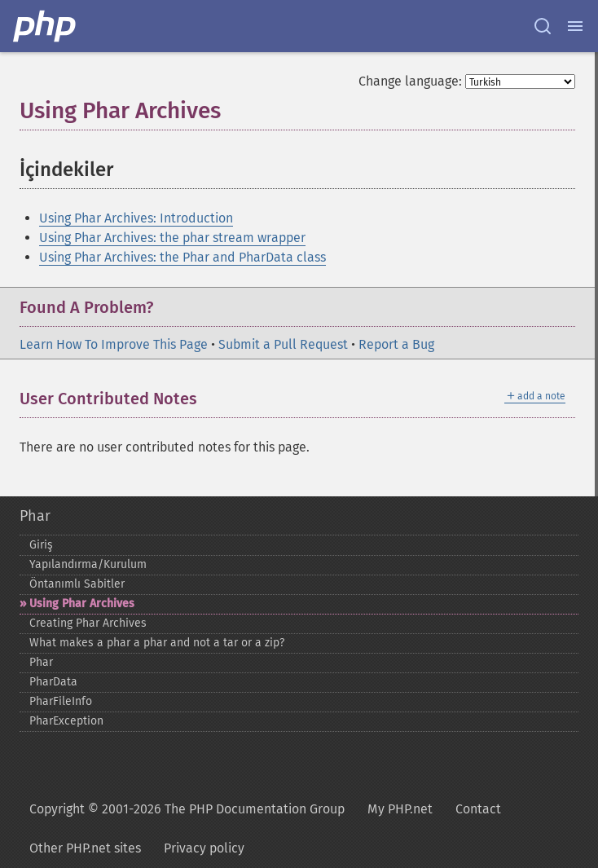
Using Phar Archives (82, 604)
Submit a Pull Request (283, 344)
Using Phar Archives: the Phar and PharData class (182, 257)
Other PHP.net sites (85, 848)
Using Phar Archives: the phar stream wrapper (172, 238)
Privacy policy (204, 848)
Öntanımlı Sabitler (77, 584)
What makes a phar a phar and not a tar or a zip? (157, 643)
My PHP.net (400, 809)
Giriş (41, 545)
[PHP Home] (46, 26)
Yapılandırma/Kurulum (88, 564)
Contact (478, 809)
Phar (35, 516)
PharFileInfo (61, 701)
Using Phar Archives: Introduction (136, 218)
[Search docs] (543, 26)
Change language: (410, 81)
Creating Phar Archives (88, 623)
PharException (66, 721)
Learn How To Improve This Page (114, 344)
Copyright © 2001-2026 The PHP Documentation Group (187, 809)
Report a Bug (396, 344)
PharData (53, 682)
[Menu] (575, 26)
